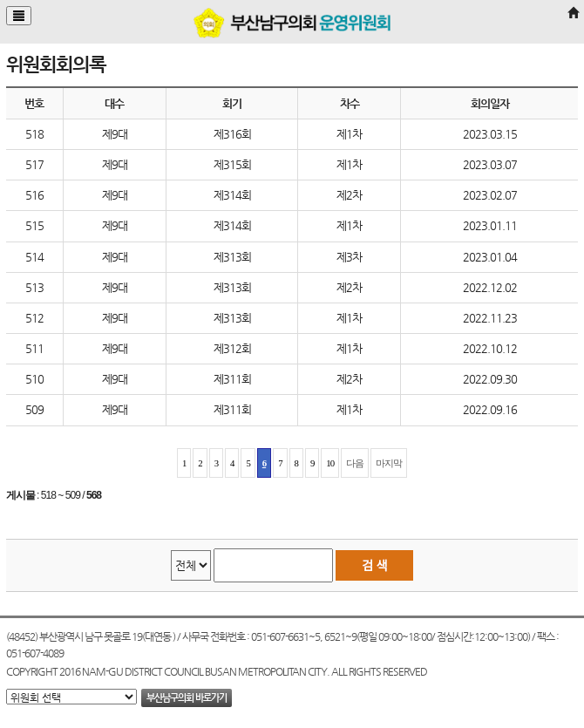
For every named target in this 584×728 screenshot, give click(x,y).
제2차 (349, 195)
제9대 (115, 134)
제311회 (232, 379)
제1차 (349, 134)
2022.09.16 (490, 409)
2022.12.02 (490, 287)
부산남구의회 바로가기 (187, 698)
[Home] (573, 14)
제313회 (232, 257)
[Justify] (19, 16)
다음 (355, 463)
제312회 (232, 348)
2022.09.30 (490, 379)
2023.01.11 (490, 225)
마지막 (389, 463)
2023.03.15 (490, 134)
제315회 (232, 164)
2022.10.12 (490, 348)
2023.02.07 (490, 195)
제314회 (232, 195)
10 (330, 463)
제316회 (232, 134)
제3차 (349, 257)
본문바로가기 (0, 0)
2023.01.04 (490, 257)
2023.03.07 (490, 164)
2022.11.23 (490, 318)
